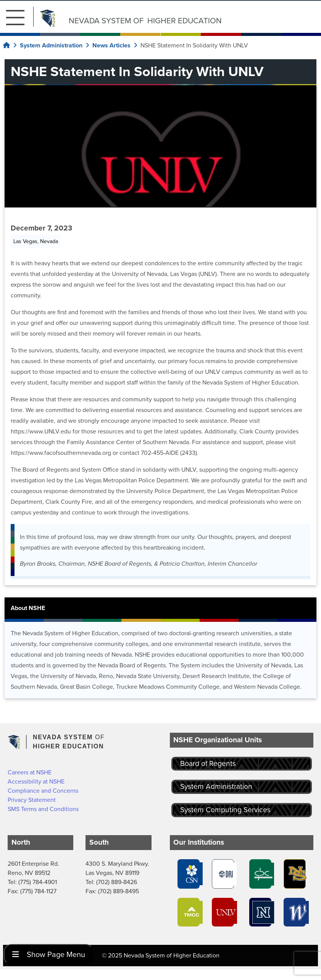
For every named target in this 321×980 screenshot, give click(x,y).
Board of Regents (208, 763)
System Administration (216, 786)
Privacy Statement (32, 800)
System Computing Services (225, 810)
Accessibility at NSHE (36, 781)
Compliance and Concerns (43, 791)
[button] (20, 17)
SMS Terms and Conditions (43, 809)
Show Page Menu (49, 954)
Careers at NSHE (30, 772)
